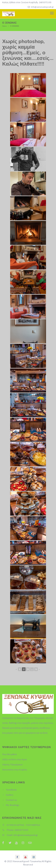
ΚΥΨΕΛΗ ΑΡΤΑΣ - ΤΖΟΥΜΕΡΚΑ (21, 825)
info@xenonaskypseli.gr (42, 7)
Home (4, 26)
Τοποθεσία (11, 790)
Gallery (10, 795)
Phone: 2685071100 (15, 830)
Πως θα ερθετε (10, 754)
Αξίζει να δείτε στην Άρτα (15, 759)
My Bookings (13, 805)
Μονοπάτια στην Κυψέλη (15, 770)
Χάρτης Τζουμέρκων (12, 764)
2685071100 (45, 2)
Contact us (11, 800)
